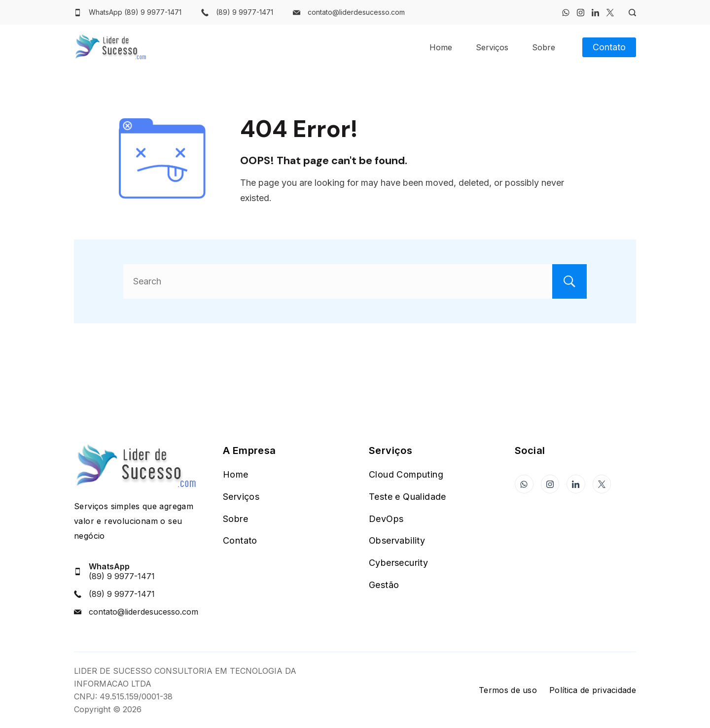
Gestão (384, 585)
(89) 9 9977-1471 (245, 12)
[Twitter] (610, 13)
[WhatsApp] (566, 13)
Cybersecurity (398, 563)
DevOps (386, 519)
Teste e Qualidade (408, 497)
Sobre (544, 47)
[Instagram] (581, 13)
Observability (397, 540)
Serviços (492, 47)
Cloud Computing (406, 474)
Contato (609, 47)
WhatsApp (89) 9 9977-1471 (135, 12)
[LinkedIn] (595, 13)
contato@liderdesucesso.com (356, 12)
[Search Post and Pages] (629, 13)
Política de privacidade (593, 690)
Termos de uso (508, 690)
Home (441, 47)
